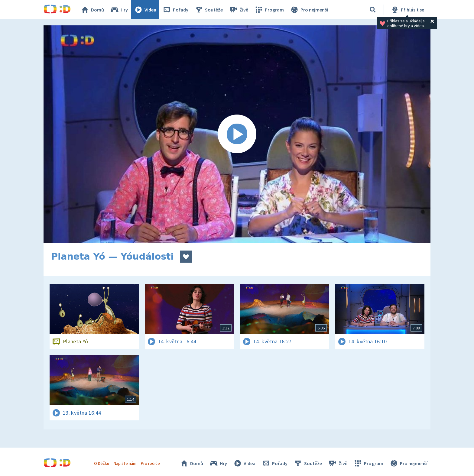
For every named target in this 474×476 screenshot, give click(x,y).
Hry (119, 10)
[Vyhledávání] (373, 10)
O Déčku (102, 463)
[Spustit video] (237, 134)
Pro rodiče (150, 463)
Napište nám (125, 463)
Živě (239, 10)
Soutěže (209, 10)
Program (269, 10)
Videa (145, 10)
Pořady (175, 10)
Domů (92, 10)
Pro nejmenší (309, 10)
